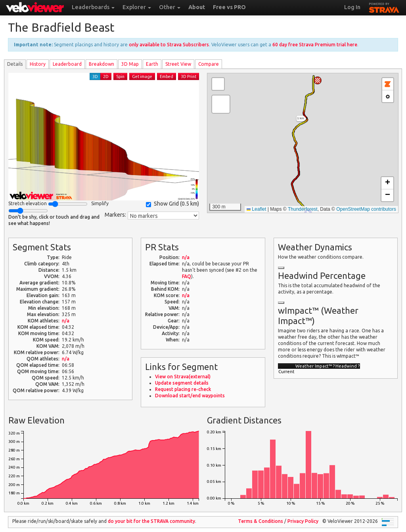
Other (170, 7)
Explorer (137, 7)
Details (15, 64)
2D (106, 76)
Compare (209, 64)
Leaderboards (93, 7)
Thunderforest (303, 209)
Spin (120, 76)
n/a (66, 321)
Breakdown (101, 64)
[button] (318, 80)
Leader (67, 64)
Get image (142, 76)
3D (95, 76)
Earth (152, 64)
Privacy (303, 521)
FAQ (187, 276)
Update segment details (182, 383)
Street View (178, 64)
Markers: (115, 215)
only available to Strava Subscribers (169, 45)
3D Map (130, 64)
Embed (167, 76)
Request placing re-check (183, 389)
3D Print (189, 76)
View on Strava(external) (183, 377)
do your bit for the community (151, 521)
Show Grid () (172, 204)
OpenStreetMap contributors (366, 209)
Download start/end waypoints (190, 396)
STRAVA (384, 7)
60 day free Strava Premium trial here (315, 45)
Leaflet (256, 209)
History (38, 64)
